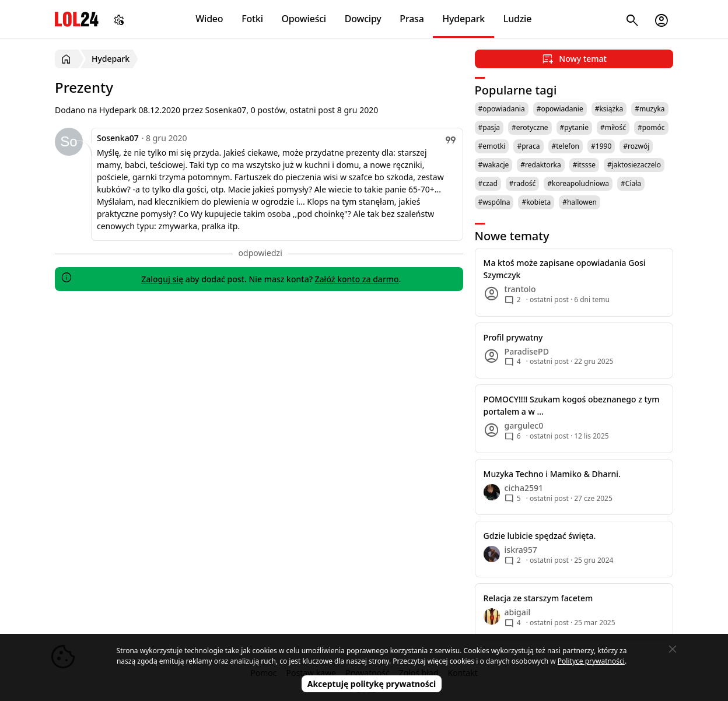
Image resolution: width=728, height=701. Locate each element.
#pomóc (651, 127)
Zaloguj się (162, 279)
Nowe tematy (512, 236)
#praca (528, 146)
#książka (609, 109)
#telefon (566, 146)
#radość (522, 183)
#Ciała (631, 183)
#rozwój (636, 146)
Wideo (209, 19)
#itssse (584, 165)
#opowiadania (502, 109)
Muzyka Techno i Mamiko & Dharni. (552, 474)
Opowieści (304, 19)
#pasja (489, 127)
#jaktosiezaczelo (634, 165)
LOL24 (77, 19)
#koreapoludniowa (578, 183)
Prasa (412, 19)
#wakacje (494, 165)
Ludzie (517, 19)
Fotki (252, 19)
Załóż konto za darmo (357, 279)
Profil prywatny (513, 337)
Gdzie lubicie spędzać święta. (540, 536)
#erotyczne (530, 127)
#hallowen (580, 202)
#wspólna (494, 202)
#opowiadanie (560, 109)
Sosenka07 (118, 138)
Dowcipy (363, 19)
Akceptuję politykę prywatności (372, 684)
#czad (488, 183)
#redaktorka (540, 165)
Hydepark (463, 19)
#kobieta (536, 202)
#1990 (601, 146)
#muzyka (650, 109)
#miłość (613, 127)
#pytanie (574, 127)
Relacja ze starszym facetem (538, 598)
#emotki (492, 146)
